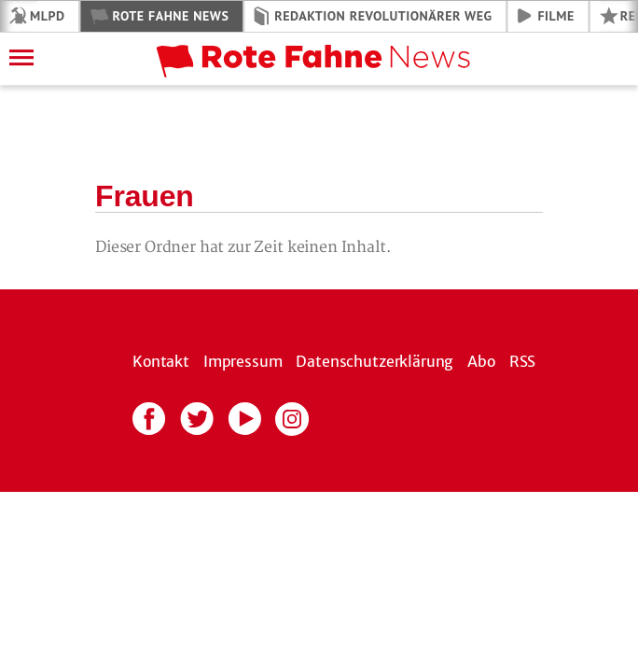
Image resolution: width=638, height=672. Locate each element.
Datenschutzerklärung (374, 361)
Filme (556, 16)
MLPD (47, 16)
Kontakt (161, 361)
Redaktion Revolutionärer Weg (383, 16)
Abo (481, 361)
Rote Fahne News (170, 16)
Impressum (243, 361)
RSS (523, 361)
